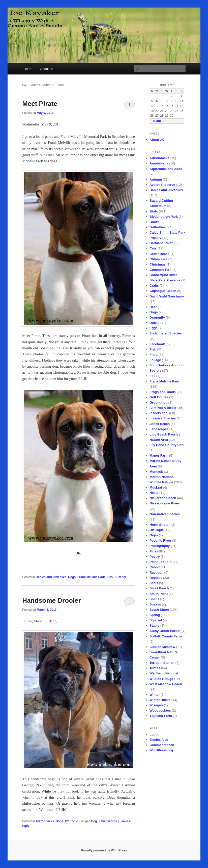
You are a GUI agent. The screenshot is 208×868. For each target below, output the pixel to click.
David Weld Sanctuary (167, 296)
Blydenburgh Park (164, 217)
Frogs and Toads (163, 392)
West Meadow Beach (166, 684)
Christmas (158, 264)
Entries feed (159, 740)
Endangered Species (166, 333)
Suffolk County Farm (166, 636)
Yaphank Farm (161, 716)
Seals (154, 583)
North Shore (159, 525)
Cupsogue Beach (163, 291)
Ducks (154, 323)
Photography (160, 546)
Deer (153, 307)
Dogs (72, 577)
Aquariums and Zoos (166, 169)
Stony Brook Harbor (165, 631)
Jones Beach (160, 424)
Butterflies (158, 227)
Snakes (155, 604)
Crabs (154, 286)
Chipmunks (158, 259)
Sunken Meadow (162, 647)
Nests (154, 493)
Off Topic (72, 821)
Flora (154, 355)
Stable (154, 625)
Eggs (154, 328)
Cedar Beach (159, 254)
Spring (155, 615)
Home (28, 69)
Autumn (156, 179)
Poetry (155, 557)
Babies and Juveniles (51, 577)
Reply (121, 577)
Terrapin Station (162, 663)
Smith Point (159, 594)
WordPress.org (161, 750)
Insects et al (159, 413)
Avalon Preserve (162, 185)
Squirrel (156, 620)
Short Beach (159, 588)
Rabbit (155, 567)
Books (155, 222)
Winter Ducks (160, 700)
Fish (153, 349)
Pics (110, 577)
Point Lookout (160, 562)
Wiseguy (156, 705)
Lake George (108, 821)
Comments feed (162, 745)
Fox (152, 376)
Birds (154, 211)
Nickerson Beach (163, 498)
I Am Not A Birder (163, 408)
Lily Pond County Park (167, 445)
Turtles (155, 668)
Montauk (156, 472)
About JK (47, 69)
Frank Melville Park (91, 577)
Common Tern (160, 270)
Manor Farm (159, 455)
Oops (154, 535)
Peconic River (160, 540)
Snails (154, 599)
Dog (94, 821)
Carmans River (161, 243)
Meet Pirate (40, 104)
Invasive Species (163, 418)
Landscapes (159, 429)
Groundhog (158, 402)
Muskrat (156, 487)
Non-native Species (165, 514)
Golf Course (159, 397)
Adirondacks (45, 821)
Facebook (157, 344)
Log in (154, 734)
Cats (153, 248)
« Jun (157, 121)
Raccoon (156, 572)
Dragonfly (157, 317)
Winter (155, 695)
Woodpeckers (160, 710)
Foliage (155, 360)
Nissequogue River (164, 503)
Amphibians (159, 163)
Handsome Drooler (52, 600)
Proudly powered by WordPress (104, 850)
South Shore (159, 610)
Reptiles (156, 578)
